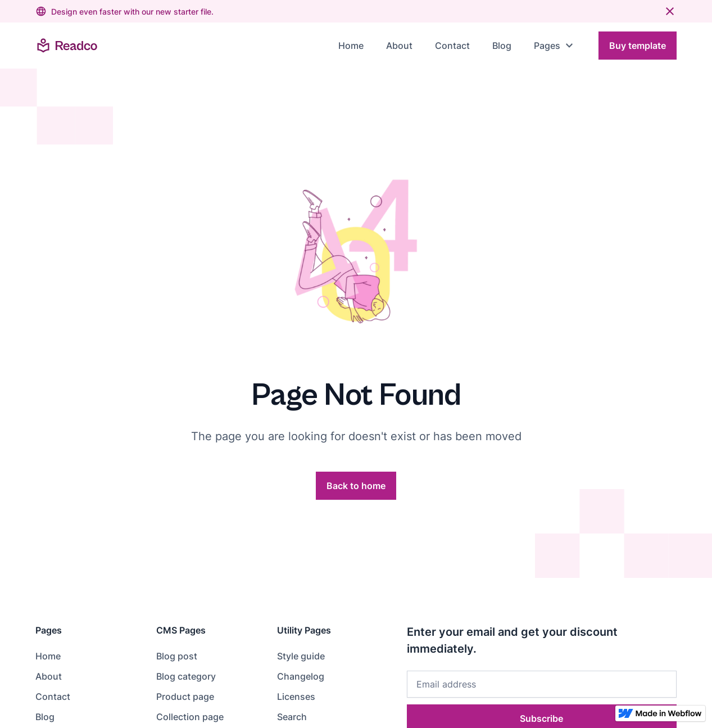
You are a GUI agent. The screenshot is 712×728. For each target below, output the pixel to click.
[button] (555, 46)
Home (351, 46)
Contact (452, 46)
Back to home (356, 486)
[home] (67, 46)
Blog (502, 46)
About (399, 46)
